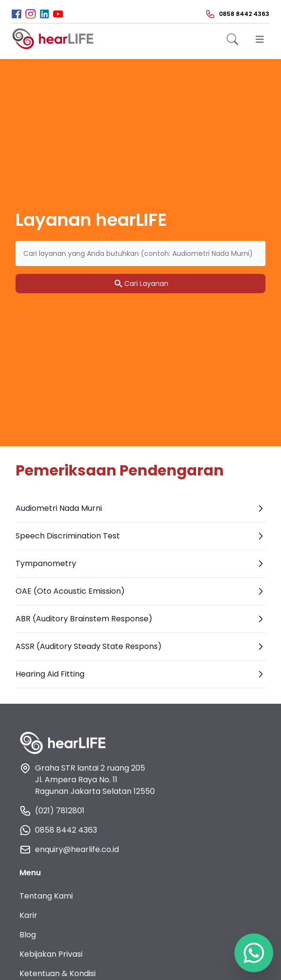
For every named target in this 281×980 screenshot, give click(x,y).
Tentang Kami (46, 896)
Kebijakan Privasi (51, 954)
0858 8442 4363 (58, 830)
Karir (28, 915)
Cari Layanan (140, 284)
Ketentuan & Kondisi (58, 973)
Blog (28, 935)
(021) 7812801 (52, 811)
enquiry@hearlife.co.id (69, 850)
